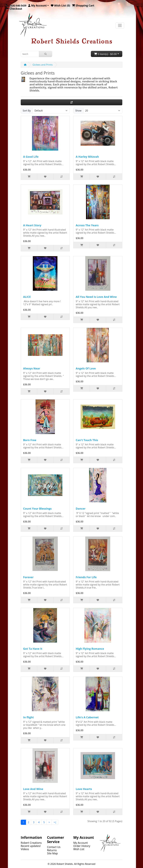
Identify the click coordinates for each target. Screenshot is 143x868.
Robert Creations (31, 843)
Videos (25, 849)
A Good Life (31, 157)
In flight (28, 717)
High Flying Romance (90, 649)
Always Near (32, 368)
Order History (82, 846)
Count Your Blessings (37, 509)
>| (55, 822)
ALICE (27, 297)
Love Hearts (84, 789)
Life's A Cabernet (87, 717)
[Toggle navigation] (120, 25)
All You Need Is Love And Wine (96, 297)
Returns (52, 850)
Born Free (30, 440)
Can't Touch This (87, 440)
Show (78, 111)
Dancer (81, 509)
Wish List (79, 849)
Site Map (52, 853)
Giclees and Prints (43, 65)
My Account (81, 843)
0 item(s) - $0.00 (105, 54)
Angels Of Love (86, 368)
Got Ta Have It (33, 649)
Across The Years (87, 225)
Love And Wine (33, 789)
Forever (28, 577)
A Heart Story (32, 225)
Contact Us (54, 847)
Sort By (27, 111)
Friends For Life (86, 577)
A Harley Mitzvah (87, 157)
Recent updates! (31, 846)
